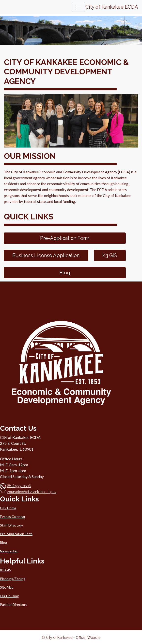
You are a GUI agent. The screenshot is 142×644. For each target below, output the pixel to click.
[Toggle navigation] (79, 7)
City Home (8, 508)
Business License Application (46, 255)
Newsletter (9, 551)
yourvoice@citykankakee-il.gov (32, 492)
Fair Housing (9, 596)
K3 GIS (110, 255)
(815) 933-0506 (19, 486)
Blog (65, 273)
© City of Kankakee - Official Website (71, 638)
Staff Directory (11, 525)
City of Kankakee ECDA (112, 7)
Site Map (7, 587)
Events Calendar (13, 517)
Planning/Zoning (13, 579)
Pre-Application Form (65, 238)
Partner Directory (14, 604)
